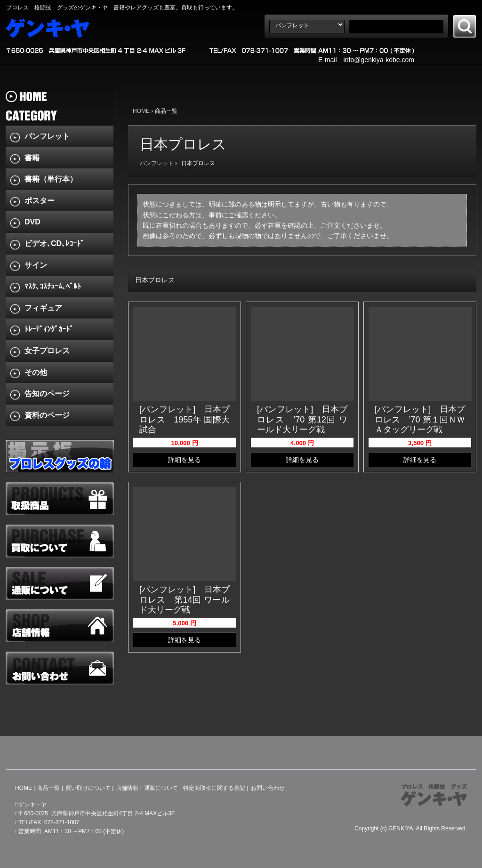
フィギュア (43, 308)
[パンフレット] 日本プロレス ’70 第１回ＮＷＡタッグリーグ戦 (420, 419)
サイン (36, 265)
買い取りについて (88, 788)
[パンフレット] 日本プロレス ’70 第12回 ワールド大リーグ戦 (302, 419)
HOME (141, 111)
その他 (36, 372)
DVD (32, 222)
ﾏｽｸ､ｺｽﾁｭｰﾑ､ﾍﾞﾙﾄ (53, 286)
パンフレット (157, 163)
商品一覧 (48, 788)
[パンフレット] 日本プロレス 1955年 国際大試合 (185, 419)
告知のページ (47, 394)
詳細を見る (185, 460)
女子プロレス (47, 351)
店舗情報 (127, 788)
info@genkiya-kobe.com (379, 60)
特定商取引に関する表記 (214, 788)
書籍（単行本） (51, 179)
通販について (161, 788)
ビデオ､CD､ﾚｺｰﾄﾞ (54, 243)
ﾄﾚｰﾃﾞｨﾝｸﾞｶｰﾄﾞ (49, 329)
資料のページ (47, 415)
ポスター (40, 201)
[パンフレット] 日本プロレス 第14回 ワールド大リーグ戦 (185, 600)
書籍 (32, 158)
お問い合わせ (268, 788)
